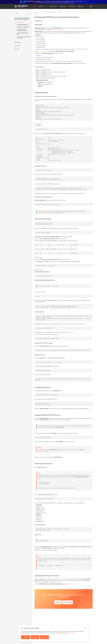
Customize (35, 637)
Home (36, 12)
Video (18, 46)
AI (47, 6)
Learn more (71, 633)
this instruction (41, 451)
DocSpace (41, 6)
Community (60, 12)
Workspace (81, 6)
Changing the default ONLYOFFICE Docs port (22, 30)
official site (72, 332)
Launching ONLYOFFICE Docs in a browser (23, 37)
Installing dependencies (22, 25)
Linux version (68, 12)
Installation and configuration (50, 12)
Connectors (72, 6)
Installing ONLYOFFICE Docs (23, 27)
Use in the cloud (68, 602)
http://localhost (61, 579)
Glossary (19, 42)
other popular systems (58, 29)
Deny (25, 637)
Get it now (58, 602)
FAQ (18, 49)
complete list (42, 427)
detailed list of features (44, 51)
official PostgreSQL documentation (46, 213)
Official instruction (39, 123)
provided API (58, 582)
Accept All (44, 637)
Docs (34, 6)
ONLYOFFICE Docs (39, 21)
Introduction (20, 22)
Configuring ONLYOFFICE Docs (22, 34)
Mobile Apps (63, 6)
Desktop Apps (53, 6)
